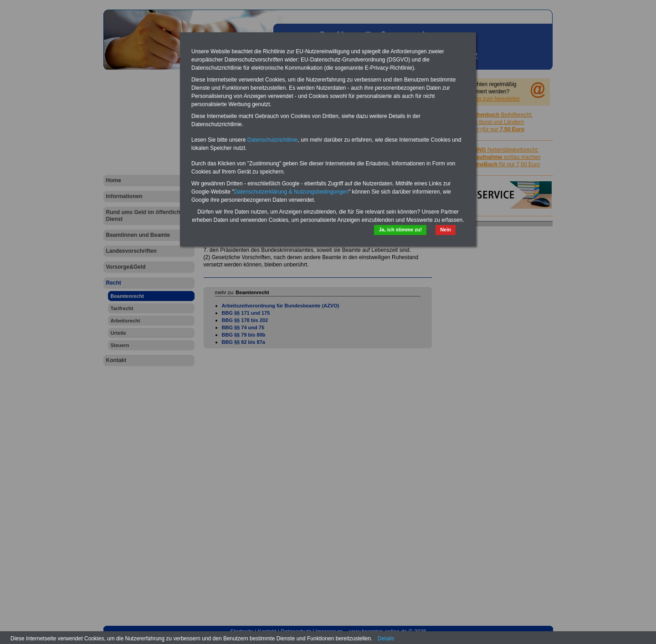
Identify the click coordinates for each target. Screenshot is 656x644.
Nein (446, 230)
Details (386, 639)
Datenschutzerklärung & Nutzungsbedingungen (291, 192)
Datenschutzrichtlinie (273, 140)
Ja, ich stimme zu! (400, 230)
